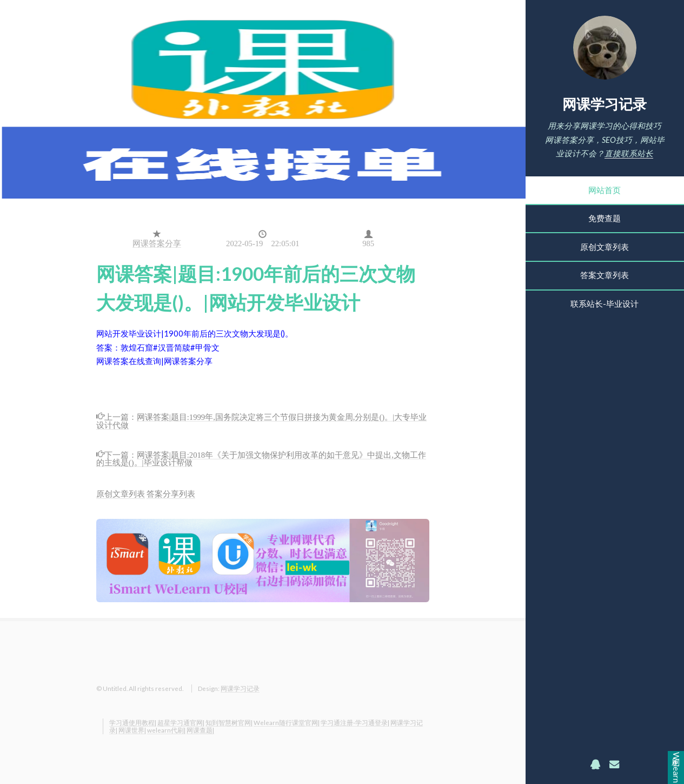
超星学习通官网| (181, 722)
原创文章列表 (605, 247)
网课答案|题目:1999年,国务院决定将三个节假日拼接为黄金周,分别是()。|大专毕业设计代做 (261, 420)
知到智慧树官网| (229, 722)
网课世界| (132, 730)
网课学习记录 (605, 104)
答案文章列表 (605, 275)
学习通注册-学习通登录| (355, 722)
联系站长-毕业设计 (605, 304)
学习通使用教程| (133, 722)
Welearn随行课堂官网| (287, 722)
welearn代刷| (166, 730)
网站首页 (605, 190)
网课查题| (200, 730)
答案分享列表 (171, 494)
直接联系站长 (629, 153)
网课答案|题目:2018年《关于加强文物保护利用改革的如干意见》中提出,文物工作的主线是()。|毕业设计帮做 (261, 458)
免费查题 (605, 218)
